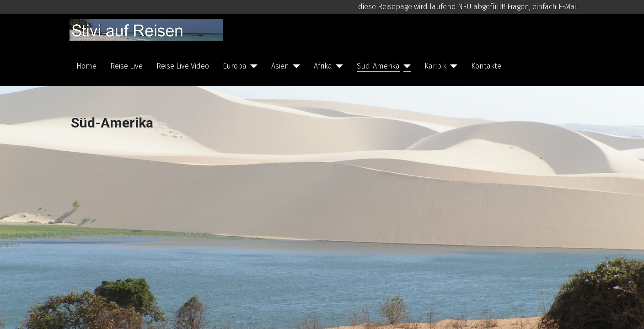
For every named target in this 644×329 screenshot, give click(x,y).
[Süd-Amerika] (405, 66)
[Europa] (252, 66)
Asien (280, 66)
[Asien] (295, 66)
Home (86, 66)
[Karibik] (452, 66)
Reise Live (126, 66)
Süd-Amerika (378, 66)
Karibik (435, 66)
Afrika (323, 66)
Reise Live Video (183, 66)
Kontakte (486, 66)
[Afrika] (338, 66)
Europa (235, 66)
